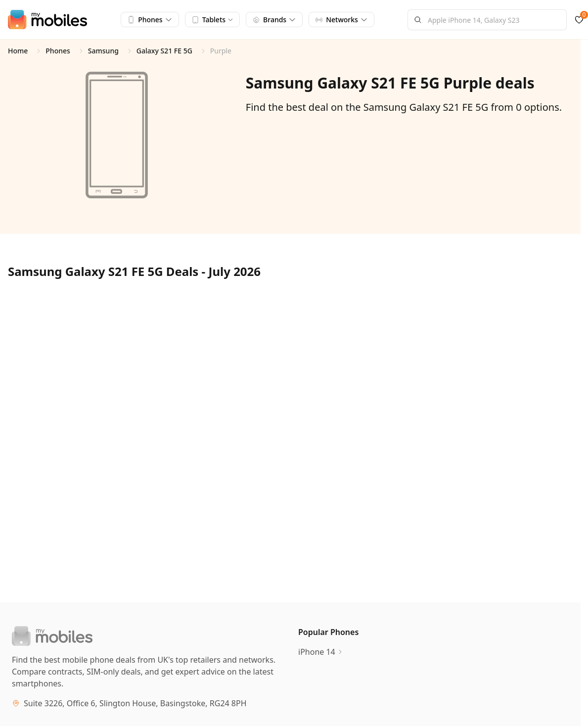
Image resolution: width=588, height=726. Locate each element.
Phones (58, 51)
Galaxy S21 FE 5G (164, 51)
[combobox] (487, 20)
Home (18, 51)
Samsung (103, 51)
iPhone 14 (321, 652)
